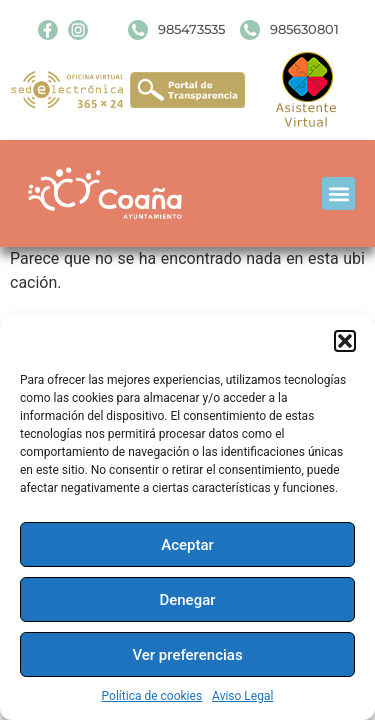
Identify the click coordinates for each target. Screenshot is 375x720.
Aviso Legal (242, 696)
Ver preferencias (187, 655)
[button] (345, 341)
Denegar (187, 600)
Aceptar (187, 545)
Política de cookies (152, 696)
